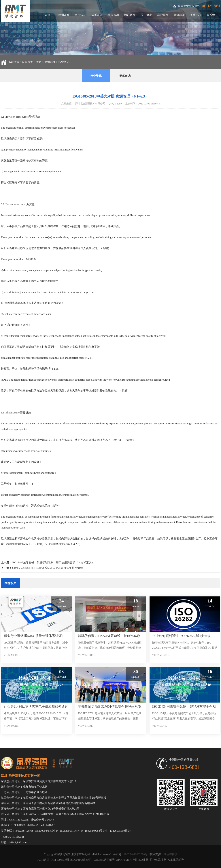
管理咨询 (113, 15)
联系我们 (212, 15)
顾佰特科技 (170, 854)
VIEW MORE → (13, 655)
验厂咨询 (130, 15)
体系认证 (97, 15)
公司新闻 (179, 15)
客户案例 (163, 15)
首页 (48, 15)
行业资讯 (64, 62)
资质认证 (80, 15)
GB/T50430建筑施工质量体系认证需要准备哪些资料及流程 (48, 568)
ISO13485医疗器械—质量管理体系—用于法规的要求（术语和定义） (53, 562)
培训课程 (64, 15)
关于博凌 (146, 15)
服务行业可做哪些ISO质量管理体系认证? (34, 636)
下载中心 (196, 15)
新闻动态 (125, 76)
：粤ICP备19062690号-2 (136, 854)
